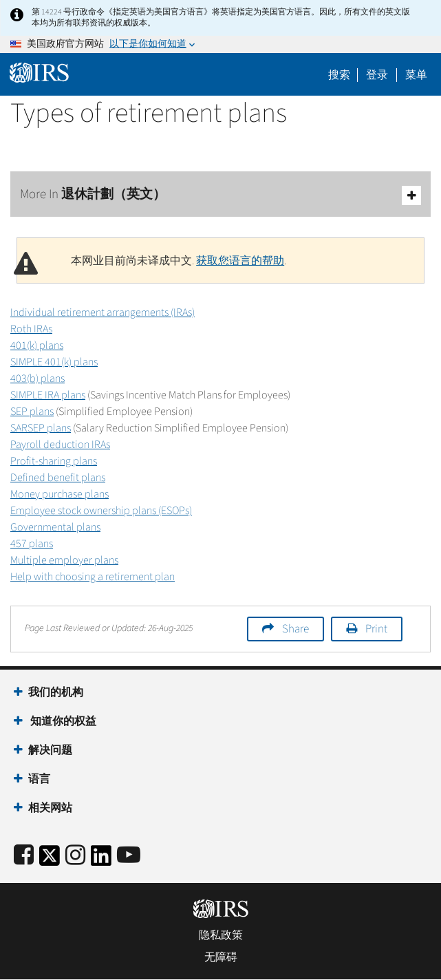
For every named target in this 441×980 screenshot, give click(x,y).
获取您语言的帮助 (240, 261)
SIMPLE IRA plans (48, 395)
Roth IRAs (31, 329)
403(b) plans (37, 379)
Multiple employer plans (64, 560)
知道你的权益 (62, 721)
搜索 (339, 75)
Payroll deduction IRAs (60, 445)
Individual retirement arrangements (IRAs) (103, 312)
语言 (39, 779)
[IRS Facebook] (24, 856)
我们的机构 (56, 692)
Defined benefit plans (58, 478)
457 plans (32, 544)
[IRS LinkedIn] (101, 860)
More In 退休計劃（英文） (221, 195)
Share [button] (295, 629)
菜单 (416, 75)
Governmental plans (55, 527)
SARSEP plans (41, 428)
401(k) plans (37, 345)
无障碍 (221, 957)
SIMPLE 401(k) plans (54, 362)
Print (376, 629)
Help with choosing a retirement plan (93, 577)
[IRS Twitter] (50, 860)
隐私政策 (221, 935)
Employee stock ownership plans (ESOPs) (101, 511)
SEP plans (32, 412)
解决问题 (50, 750)
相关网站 (50, 808)
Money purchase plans (60, 494)
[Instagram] (75, 856)
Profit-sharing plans (54, 461)
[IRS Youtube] (129, 856)
